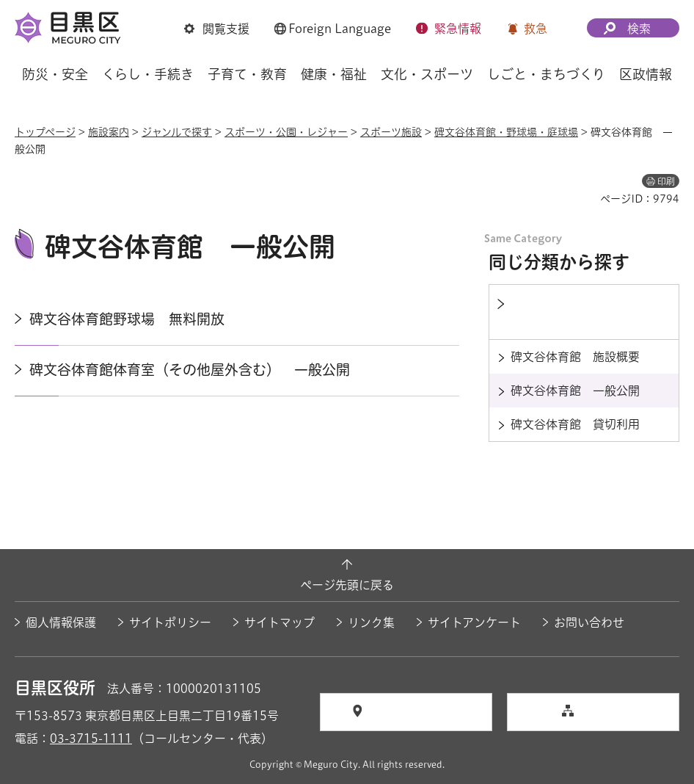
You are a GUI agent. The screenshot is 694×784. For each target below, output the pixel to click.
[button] (217, 30)
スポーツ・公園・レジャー (286, 132)
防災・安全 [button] (55, 74)
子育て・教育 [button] (247, 74)
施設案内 (109, 132)
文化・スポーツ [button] (427, 74)
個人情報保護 (61, 623)
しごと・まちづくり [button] (546, 74)
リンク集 (371, 623)
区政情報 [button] (646, 74)
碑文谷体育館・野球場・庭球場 (506, 132)
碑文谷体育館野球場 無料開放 (127, 319)
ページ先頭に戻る (347, 585)
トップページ (45, 132)
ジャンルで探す (177, 132)
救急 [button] (536, 29)
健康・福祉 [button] (334, 74)
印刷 (666, 181)
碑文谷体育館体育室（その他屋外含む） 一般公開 (190, 370)
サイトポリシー (170, 623)
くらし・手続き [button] (148, 74)
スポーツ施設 (391, 132)
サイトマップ (280, 623)
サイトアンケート (474, 623)
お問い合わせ (589, 623)
